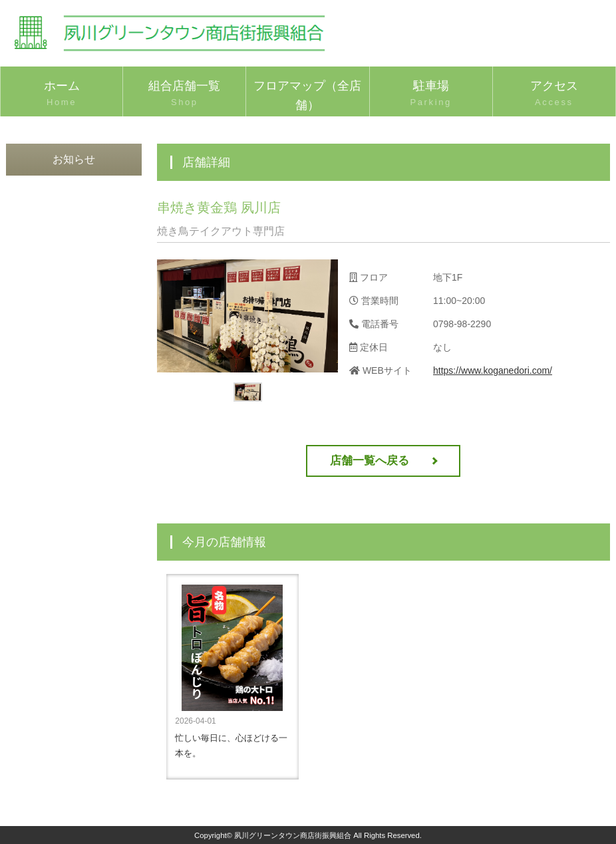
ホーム (62, 94)
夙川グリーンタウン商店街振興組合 (293, 835)
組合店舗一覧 (184, 94)
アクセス (554, 94)
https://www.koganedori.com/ (493, 370)
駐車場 (431, 94)
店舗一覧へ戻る (370, 461)
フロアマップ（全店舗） (307, 98)
